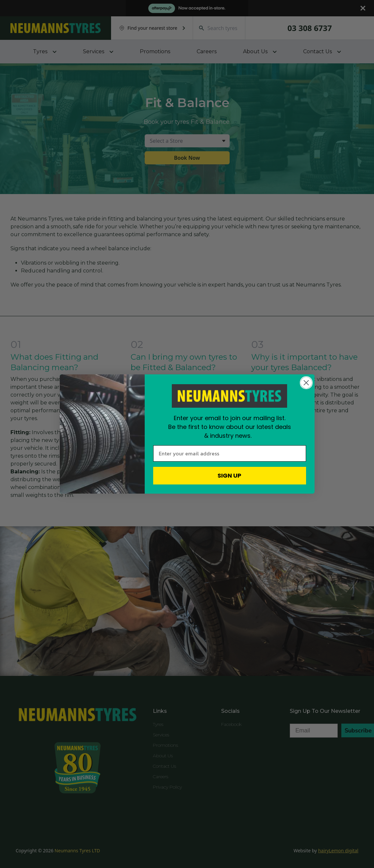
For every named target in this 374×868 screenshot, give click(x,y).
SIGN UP (229, 475)
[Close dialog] (306, 383)
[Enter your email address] (230, 453)
